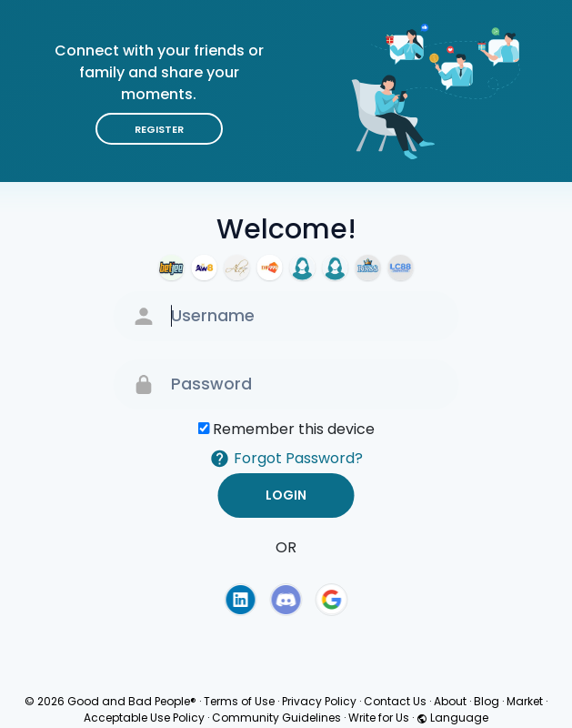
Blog (487, 701)
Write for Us (379, 718)
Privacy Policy (319, 701)
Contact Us (395, 701)
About (450, 701)
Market (525, 701)
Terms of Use (239, 701)
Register (159, 129)
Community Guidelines (276, 718)
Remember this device (294, 429)
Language (452, 718)
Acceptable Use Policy (144, 718)
